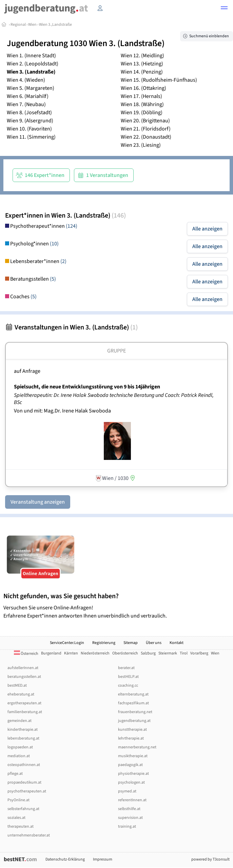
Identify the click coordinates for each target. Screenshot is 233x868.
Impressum (103, 859)
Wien (32, 25)
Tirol (184, 653)
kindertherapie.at (23, 730)
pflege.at (15, 774)
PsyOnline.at (18, 800)
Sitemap (131, 643)
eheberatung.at (21, 694)
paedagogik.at (130, 765)
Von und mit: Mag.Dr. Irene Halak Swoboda (62, 411)
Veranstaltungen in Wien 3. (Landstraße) (71, 327)
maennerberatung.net (137, 747)
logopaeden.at (20, 747)
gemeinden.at (20, 721)
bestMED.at (17, 685)
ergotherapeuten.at (24, 703)
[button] (224, 9)
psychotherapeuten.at (27, 791)
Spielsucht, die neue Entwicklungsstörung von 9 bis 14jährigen (87, 387)
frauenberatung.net (135, 712)
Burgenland (51, 653)
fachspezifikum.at (133, 703)
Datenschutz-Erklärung (65, 859)
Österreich (26, 654)
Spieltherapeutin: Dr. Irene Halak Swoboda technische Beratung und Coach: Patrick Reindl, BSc (114, 399)
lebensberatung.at (23, 738)
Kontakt (177, 643)
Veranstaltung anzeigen (38, 502)
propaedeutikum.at (24, 782)
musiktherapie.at (133, 756)
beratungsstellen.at (24, 677)
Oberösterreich (125, 653)
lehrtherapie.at (131, 738)
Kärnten (71, 653)
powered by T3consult (210, 859)
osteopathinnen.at (24, 765)
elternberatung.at (133, 694)
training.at (127, 826)
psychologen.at (131, 782)
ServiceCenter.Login (67, 643)
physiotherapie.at (133, 774)
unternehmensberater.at (29, 835)
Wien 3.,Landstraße (55, 25)
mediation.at (19, 756)
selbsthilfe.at (129, 809)
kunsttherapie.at (132, 730)
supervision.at (130, 818)
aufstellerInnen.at (23, 668)
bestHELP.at (128, 677)
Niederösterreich (95, 653)
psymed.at (127, 791)
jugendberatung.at (134, 721)
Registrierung (104, 643)
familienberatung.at (25, 712)
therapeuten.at (21, 826)
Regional (18, 25)
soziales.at (16, 818)
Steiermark (168, 653)
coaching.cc (128, 685)
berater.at (126, 668)
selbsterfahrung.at (23, 809)
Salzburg (148, 653)
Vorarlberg (199, 653)
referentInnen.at (132, 800)
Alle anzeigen (207, 229)
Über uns (154, 643)
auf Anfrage (27, 371)
